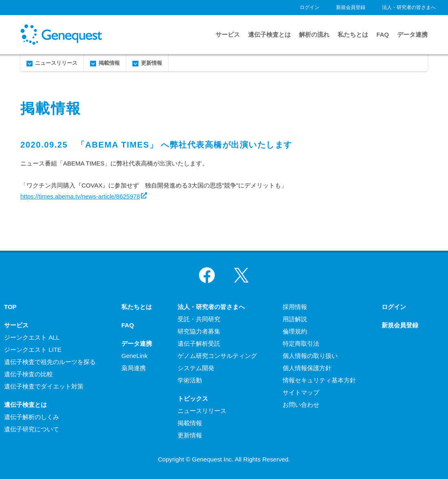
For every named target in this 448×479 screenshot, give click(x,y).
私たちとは (353, 34)
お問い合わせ (301, 405)
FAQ (383, 34)
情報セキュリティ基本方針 (319, 380)
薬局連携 (134, 368)
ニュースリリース (56, 63)
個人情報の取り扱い (310, 356)
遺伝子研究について (32, 429)
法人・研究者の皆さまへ (409, 7)
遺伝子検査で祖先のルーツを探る (50, 362)
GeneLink (134, 356)
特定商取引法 (301, 343)
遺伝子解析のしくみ (32, 417)
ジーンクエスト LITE (33, 350)
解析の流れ (314, 34)
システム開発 (196, 368)
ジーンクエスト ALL (32, 337)
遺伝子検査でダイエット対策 (44, 386)
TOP (10, 307)
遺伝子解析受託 (199, 343)
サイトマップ (301, 392)
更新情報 (152, 63)
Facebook (207, 275)
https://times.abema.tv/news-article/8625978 (80, 196)
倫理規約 (295, 331)
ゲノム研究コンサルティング (217, 356)
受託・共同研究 (199, 319)
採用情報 (295, 307)
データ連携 (412, 34)
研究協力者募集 (199, 331)
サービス (228, 34)
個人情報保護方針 (307, 368)
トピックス (193, 398)
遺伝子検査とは (269, 34)
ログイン (310, 7)
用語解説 (295, 319)
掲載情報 (109, 63)
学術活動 (190, 380)
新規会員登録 (351, 7)
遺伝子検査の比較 (29, 374)
